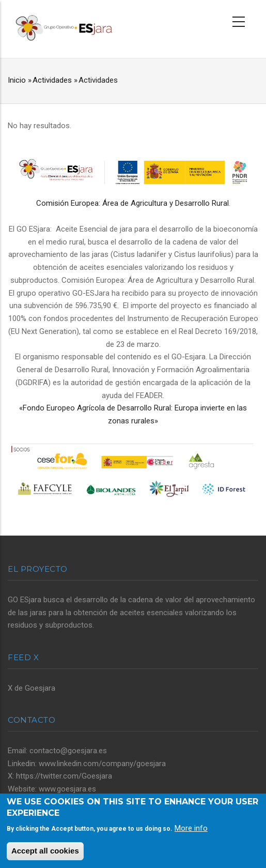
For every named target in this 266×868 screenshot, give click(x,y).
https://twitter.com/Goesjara (64, 776)
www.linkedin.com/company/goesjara (102, 764)
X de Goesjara (32, 688)
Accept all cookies (45, 851)
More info (191, 828)
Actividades (52, 80)
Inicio (17, 80)
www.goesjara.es (67, 789)
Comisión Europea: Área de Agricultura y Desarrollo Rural (132, 203)
